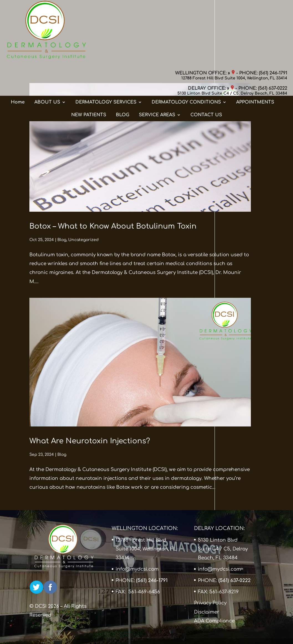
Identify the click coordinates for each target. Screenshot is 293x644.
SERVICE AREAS (157, 61)
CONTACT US (206, 61)
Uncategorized (83, 240)
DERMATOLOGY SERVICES (106, 48)
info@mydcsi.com (137, 569)
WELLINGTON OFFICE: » (205, 10)
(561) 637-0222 (273, 25)
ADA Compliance (214, 621)
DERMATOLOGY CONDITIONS (186, 48)
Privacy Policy (210, 603)
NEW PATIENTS (89, 61)
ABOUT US (47, 48)
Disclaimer (207, 612)
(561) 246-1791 (273, 10)
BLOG (123, 61)
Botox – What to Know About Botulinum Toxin (113, 226)
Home (18, 48)
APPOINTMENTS (255, 48)
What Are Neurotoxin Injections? (90, 441)
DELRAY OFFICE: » (211, 25)
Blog (62, 240)
